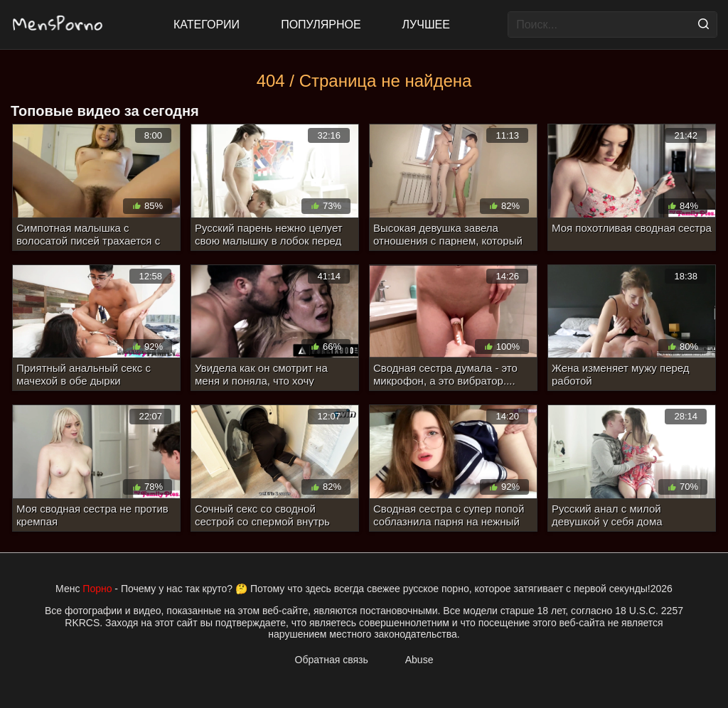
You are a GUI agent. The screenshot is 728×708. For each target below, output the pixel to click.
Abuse (419, 660)
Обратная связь (332, 660)
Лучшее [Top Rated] (426, 25)
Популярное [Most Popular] (321, 25)
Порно (97, 589)
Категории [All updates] (207, 25)
